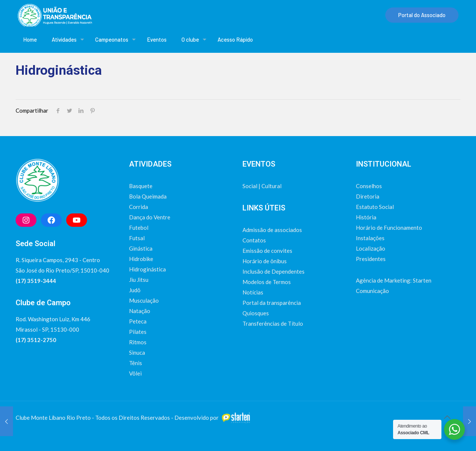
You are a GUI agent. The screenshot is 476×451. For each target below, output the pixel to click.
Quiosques (256, 313)
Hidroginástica (147, 269)
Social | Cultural (262, 186)
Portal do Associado (422, 15)
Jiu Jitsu (139, 280)
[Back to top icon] (447, 417)
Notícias (253, 292)
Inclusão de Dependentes (274, 271)
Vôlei (135, 373)
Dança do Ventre (150, 217)
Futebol (139, 228)
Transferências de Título (273, 323)
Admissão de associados (272, 230)
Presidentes (371, 259)
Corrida (139, 207)
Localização (371, 248)
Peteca (138, 321)
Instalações (370, 238)
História (366, 217)
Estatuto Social (375, 207)
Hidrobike (141, 259)
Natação (140, 311)
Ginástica (141, 248)
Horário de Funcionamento (389, 228)
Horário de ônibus (265, 261)
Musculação (144, 300)
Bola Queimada (148, 196)
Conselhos (369, 186)
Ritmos (138, 342)
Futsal (137, 238)
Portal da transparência (272, 303)
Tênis (136, 363)
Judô (135, 290)
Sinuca (137, 352)
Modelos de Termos (267, 282)
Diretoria (368, 196)
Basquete (141, 186)
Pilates (138, 332)
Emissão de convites (267, 251)
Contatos (254, 240)
